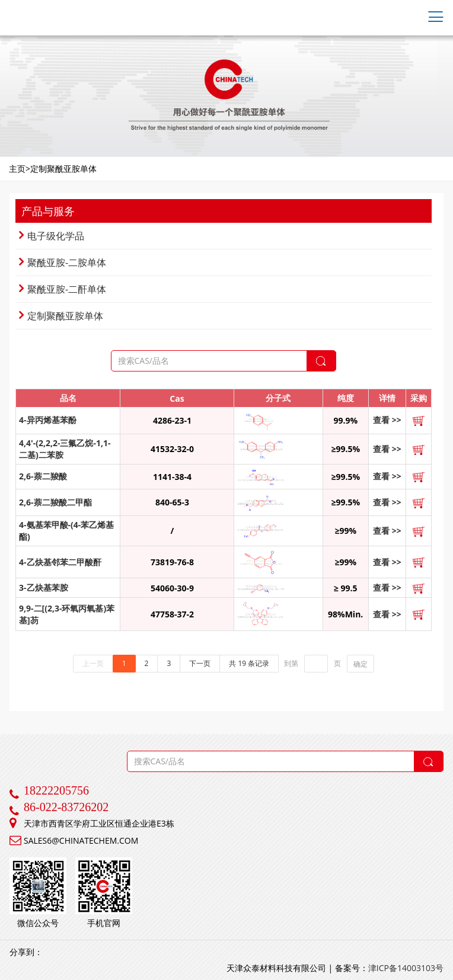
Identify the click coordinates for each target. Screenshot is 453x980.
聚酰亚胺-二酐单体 (63, 289)
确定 (361, 664)
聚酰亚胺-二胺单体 (63, 262)
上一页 (93, 663)
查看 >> (387, 420)
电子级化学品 (52, 236)
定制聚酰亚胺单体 (61, 316)
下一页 (200, 663)
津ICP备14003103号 (406, 968)
